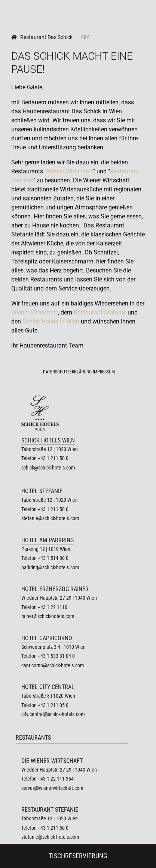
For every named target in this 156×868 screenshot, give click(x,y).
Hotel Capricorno (47, 638)
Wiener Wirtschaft (70, 171)
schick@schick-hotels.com (48, 468)
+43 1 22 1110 (53, 607)
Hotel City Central (48, 687)
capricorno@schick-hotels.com (53, 665)
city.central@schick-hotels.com (53, 714)
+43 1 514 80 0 (53, 558)
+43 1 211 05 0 (53, 705)
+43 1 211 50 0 (53, 458)
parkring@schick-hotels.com (50, 567)
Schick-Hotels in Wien (51, 321)
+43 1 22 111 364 (56, 779)
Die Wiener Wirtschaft (52, 761)
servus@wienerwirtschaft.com (52, 788)
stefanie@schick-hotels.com (50, 518)
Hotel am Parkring (48, 540)
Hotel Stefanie (42, 491)
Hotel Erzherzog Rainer (55, 589)
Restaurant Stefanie (100, 312)
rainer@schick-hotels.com (48, 616)
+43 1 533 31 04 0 (56, 656)
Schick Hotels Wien (48, 440)
